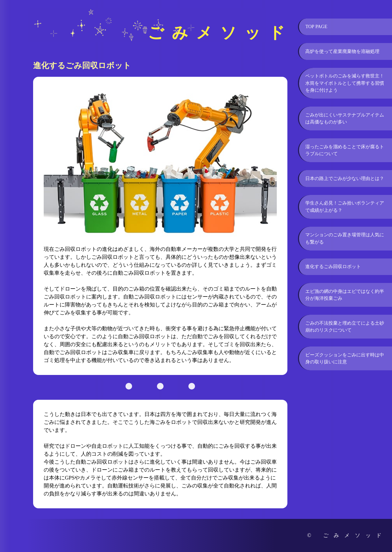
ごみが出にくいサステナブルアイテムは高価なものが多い (345, 118)
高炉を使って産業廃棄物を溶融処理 (342, 51)
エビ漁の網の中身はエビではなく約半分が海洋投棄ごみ (345, 295)
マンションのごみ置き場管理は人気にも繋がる (345, 238)
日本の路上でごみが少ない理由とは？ (345, 178)
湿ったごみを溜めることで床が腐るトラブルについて (345, 150)
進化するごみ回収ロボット (333, 266)
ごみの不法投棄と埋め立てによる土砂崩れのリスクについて (345, 327)
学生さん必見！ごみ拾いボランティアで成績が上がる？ (345, 207)
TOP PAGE (316, 26)
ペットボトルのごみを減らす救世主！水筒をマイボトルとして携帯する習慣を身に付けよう (345, 83)
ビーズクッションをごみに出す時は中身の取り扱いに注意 (345, 358)
